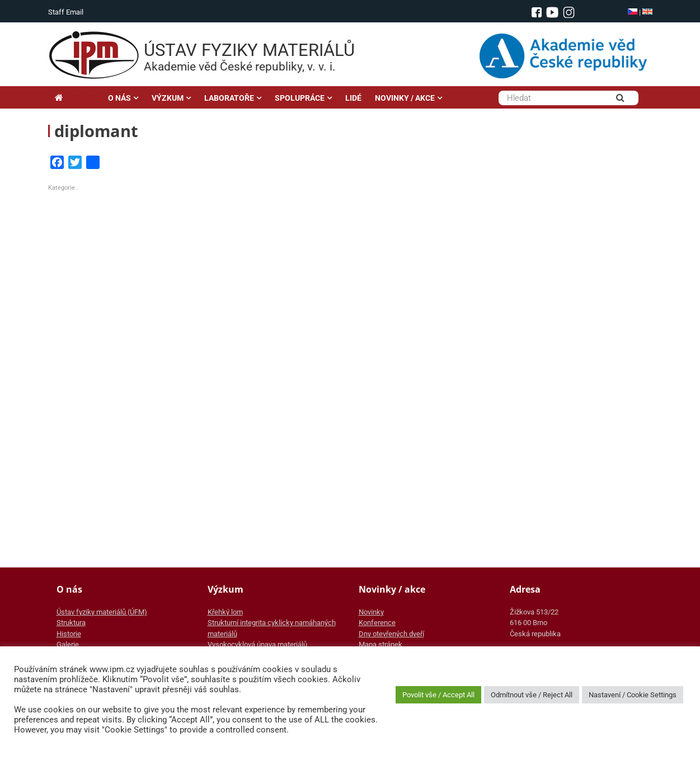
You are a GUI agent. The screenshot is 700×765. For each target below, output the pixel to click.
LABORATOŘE (229, 98)
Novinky (371, 612)
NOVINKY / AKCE (405, 98)
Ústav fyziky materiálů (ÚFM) (102, 612)
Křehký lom (225, 612)
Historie (69, 634)
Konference (377, 623)
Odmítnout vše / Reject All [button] (532, 695)
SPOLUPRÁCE (300, 98)
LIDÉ (353, 98)
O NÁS (119, 98)
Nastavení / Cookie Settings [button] (633, 695)
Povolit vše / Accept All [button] (438, 695)
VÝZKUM (168, 98)
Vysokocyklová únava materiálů (257, 644)
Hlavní (75, 98)
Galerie (68, 644)
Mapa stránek (380, 644)
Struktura (71, 623)
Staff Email (66, 12)
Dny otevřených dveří (391, 634)
